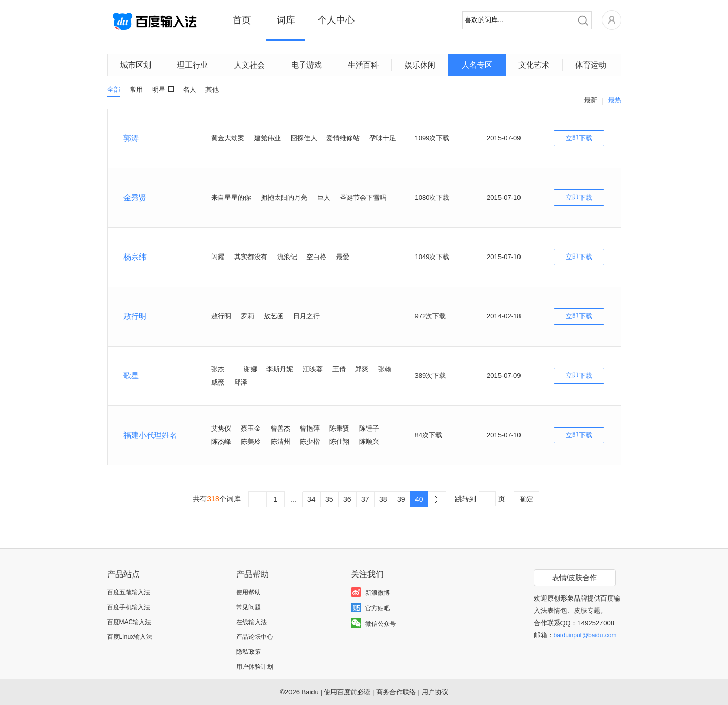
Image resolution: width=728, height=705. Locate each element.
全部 (114, 89)
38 (383, 499)
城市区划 (136, 65)
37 (365, 499)
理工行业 (193, 65)
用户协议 (435, 692)
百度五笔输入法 (129, 592)
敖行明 (135, 316)
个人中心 (336, 20)
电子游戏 (306, 65)
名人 (190, 89)
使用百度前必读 (347, 692)
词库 (286, 20)
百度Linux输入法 (130, 637)
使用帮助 (248, 592)
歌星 (131, 376)
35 (329, 499)
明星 (159, 89)
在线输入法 (252, 622)
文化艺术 (534, 65)
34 (311, 499)
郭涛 (131, 138)
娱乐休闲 (420, 65)
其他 (212, 89)
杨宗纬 (135, 257)
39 (401, 499)
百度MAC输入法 (129, 622)
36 (347, 499)
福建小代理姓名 (150, 435)
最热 (615, 100)
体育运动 (591, 65)
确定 (527, 499)
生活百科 (363, 65)
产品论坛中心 (255, 637)
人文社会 (249, 65)
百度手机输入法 (129, 607)
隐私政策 (248, 652)
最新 (591, 100)
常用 (136, 89)
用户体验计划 (255, 667)
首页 (242, 20)
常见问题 (248, 607)
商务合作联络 (396, 692)
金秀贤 (135, 197)
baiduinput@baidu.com (585, 635)
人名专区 (477, 65)
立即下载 (579, 138)
